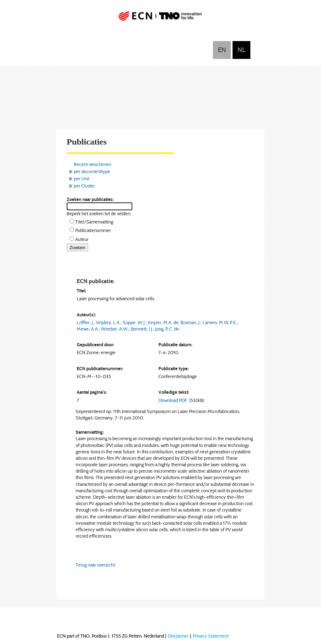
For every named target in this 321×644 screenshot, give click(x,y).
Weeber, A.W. (115, 329)
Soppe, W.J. (134, 322)
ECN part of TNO (160, 19)
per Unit (82, 178)
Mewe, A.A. (88, 329)
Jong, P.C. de (167, 329)
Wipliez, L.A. (108, 322)
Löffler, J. (85, 322)
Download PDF (173, 400)
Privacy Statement (211, 636)
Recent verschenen (93, 164)
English (222, 50)
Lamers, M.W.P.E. (220, 322)
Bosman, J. (190, 322)
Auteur (82, 239)
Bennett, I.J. (142, 329)
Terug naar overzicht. (96, 565)
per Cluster (84, 186)
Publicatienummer (93, 230)
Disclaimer (178, 636)
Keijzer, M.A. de (163, 322)
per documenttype (92, 171)
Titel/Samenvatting (94, 222)
